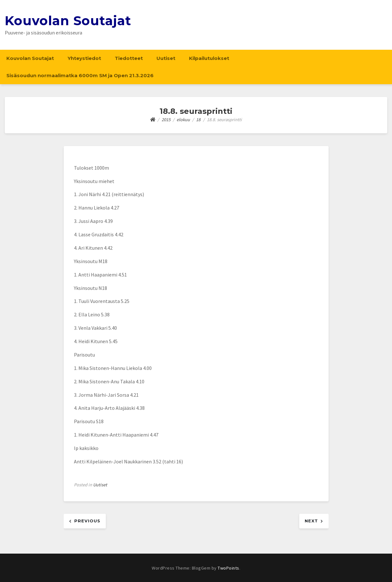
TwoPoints (229, 568)
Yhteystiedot (84, 58)
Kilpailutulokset (209, 58)
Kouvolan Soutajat (68, 21)
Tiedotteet (129, 58)
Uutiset (166, 58)
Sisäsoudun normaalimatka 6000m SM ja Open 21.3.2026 (80, 75)
